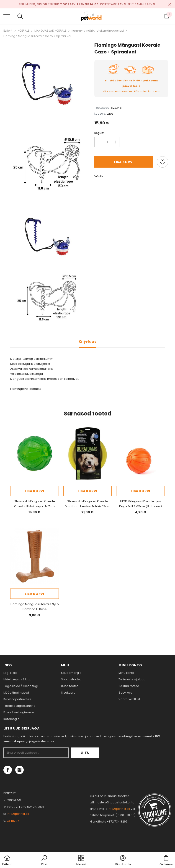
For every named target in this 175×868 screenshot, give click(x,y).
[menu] (7, 16)
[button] (44, 861)
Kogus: (99, 133)
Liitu (85, 753)
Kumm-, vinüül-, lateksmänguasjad (98, 31)
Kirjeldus (87, 341)
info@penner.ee (18, 814)
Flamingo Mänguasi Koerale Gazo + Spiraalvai (37, 36)
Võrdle (99, 176)
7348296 (13, 821)
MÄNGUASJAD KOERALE (50, 31)
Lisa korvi (124, 162)
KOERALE (24, 31)
